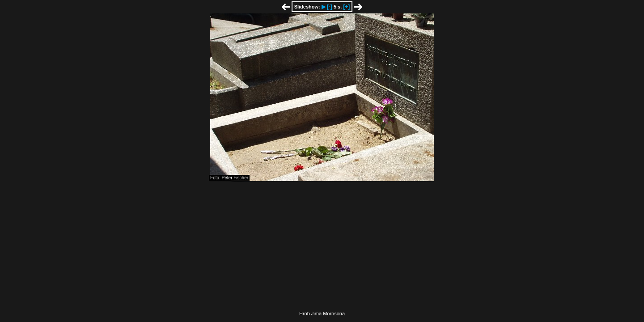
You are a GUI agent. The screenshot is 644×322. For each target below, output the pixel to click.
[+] (346, 7)
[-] (330, 7)
